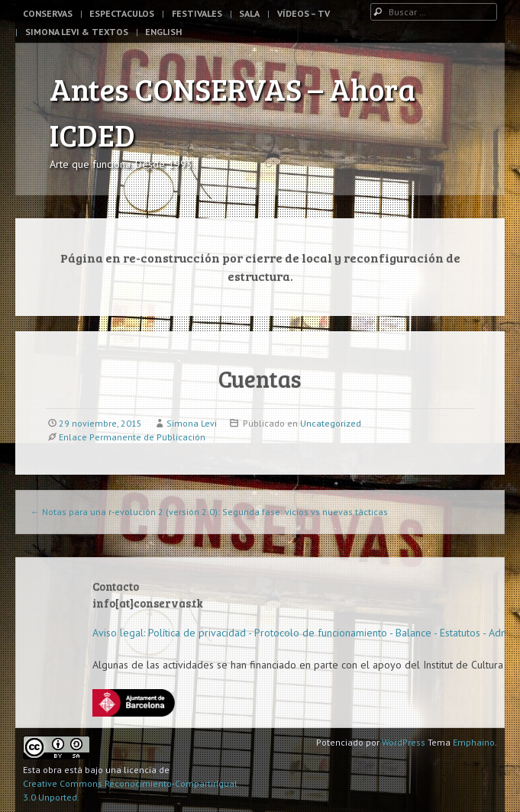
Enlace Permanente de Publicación (132, 437)
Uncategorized (331, 423)
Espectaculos (122, 13)
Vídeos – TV (304, 13)
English (163, 32)
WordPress (404, 742)
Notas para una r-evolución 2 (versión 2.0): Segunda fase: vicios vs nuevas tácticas (209, 512)
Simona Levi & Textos (77, 32)
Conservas (48, 13)
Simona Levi (192, 423)
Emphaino (474, 742)
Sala (249, 13)
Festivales (197, 13)
